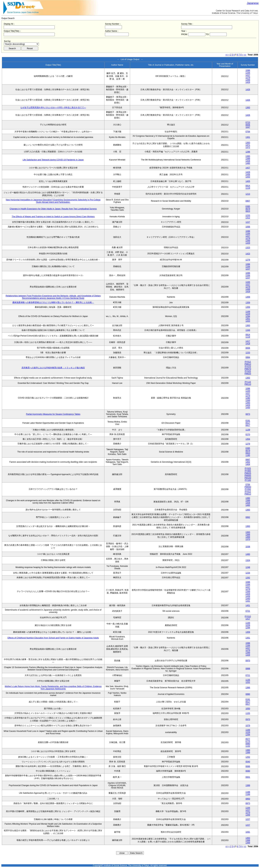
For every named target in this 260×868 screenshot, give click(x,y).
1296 (248, 152)
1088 (248, 70)
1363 (248, 108)
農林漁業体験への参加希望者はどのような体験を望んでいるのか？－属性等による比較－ (53, 302)
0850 (248, 799)
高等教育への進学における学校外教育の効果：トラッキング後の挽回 (53, 368)
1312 (248, 218)
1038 (248, 547)
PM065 (248, 476)
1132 (248, 746)
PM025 (248, 374)
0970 (248, 661)
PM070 (248, 369)
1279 (248, 78)
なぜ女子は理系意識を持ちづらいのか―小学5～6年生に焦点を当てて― (53, 108)
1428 (248, 161)
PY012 (248, 362)
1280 (248, 398)
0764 (248, 132)
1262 (248, 578)
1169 (248, 312)
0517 (248, 423)
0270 (248, 435)
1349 (248, 80)
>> (245, 55)
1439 (248, 596)
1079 (248, 726)
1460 (248, 163)
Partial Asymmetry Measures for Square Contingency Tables (53, 414)
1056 (248, 227)
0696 (248, 766)
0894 (248, 357)
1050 (248, 709)
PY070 (248, 367)
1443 (248, 177)
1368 (248, 535)
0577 (248, 739)
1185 (248, 455)
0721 (248, 611)
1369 (248, 537)
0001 (248, 777)
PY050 (248, 489)
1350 (248, 403)
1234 (248, 573)
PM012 (248, 364)
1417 (248, 341)
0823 (248, 211)
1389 (248, 159)
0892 (248, 517)
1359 (248, 297)
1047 (248, 127)
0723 (248, 122)
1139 (248, 430)
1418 (248, 344)
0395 (248, 206)
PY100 (248, 480)
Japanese (253, 3)
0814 (248, 186)
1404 (248, 464)
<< (227, 55)
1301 (248, 137)
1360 (248, 156)
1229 (248, 314)
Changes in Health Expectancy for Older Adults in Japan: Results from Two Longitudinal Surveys (53, 209)
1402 (248, 462)
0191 (248, 421)
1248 (248, 567)
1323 (248, 248)
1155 (248, 713)
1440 (248, 599)
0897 (248, 460)
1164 (248, 73)
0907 (248, 201)
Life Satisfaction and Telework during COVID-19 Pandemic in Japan (53, 160)
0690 (248, 771)
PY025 (248, 371)
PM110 (248, 384)
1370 (248, 539)
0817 (248, 425)
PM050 (248, 487)
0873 (248, 414)
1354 (248, 439)
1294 (248, 316)
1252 (248, 682)
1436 (248, 175)
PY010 (248, 616)
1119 (248, 188)
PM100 (248, 478)
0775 (248, 741)
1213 (248, 194)
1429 (248, 82)
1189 (248, 794)
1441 (248, 601)
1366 (248, 688)
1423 (248, 254)
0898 (248, 669)
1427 (248, 168)
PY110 (248, 382)
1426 (248, 90)
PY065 (248, 471)
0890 (248, 694)
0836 (248, 125)
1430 (248, 408)
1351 (248, 319)
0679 (248, 209)
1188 (248, 792)
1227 (248, 75)
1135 (248, 680)
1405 (248, 181)
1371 (248, 145)
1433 (248, 321)
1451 (248, 605)
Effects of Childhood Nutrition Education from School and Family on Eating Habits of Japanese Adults (53, 638)
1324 (248, 560)
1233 (248, 215)
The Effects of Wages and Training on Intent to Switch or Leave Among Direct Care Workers (53, 217)
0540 (248, 762)
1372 (248, 147)
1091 (248, 832)
